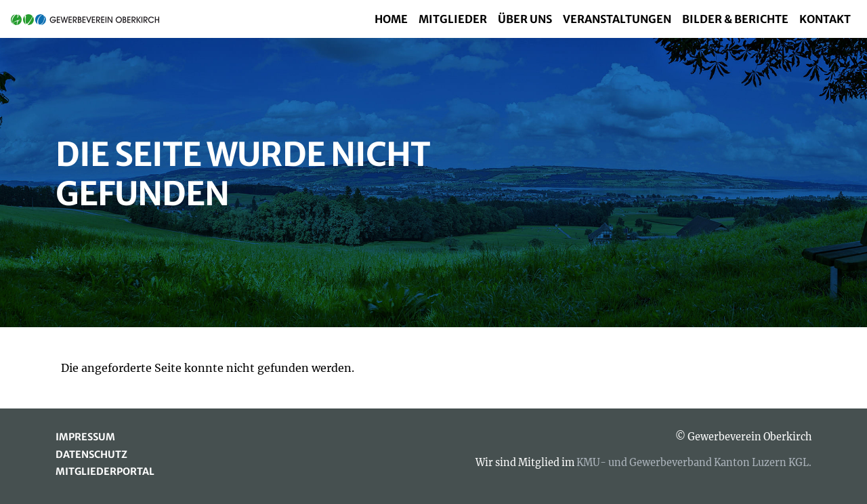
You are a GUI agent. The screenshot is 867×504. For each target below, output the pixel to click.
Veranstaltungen (617, 19)
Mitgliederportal (105, 471)
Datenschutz (91, 455)
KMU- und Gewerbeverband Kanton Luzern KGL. (694, 463)
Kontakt (825, 19)
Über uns (525, 19)
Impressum (85, 437)
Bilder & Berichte (735, 19)
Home (391, 19)
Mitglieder (453, 19)
